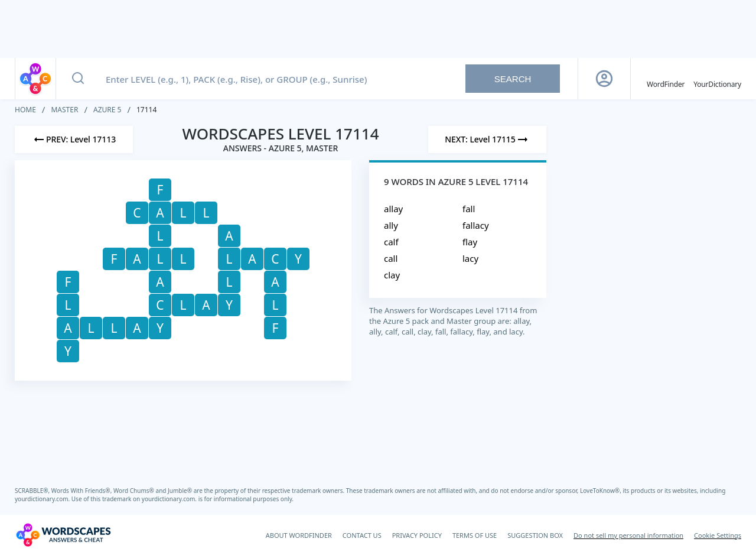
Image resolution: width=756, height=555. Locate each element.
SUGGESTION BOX (535, 535)
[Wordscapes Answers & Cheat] (63, 535)
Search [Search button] (513, 79)
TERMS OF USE (475, 535)
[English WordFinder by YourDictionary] (666, 79)
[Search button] (78, 79)
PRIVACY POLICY (417, 535)
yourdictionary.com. (43, 499)
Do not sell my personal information (628, 535)
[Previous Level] (74, 139)
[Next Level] (487, 139)
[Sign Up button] (604, 79)
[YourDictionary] (717, 79)
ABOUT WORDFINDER (299, 535)
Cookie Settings (718, 535)
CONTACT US (362, 535)
